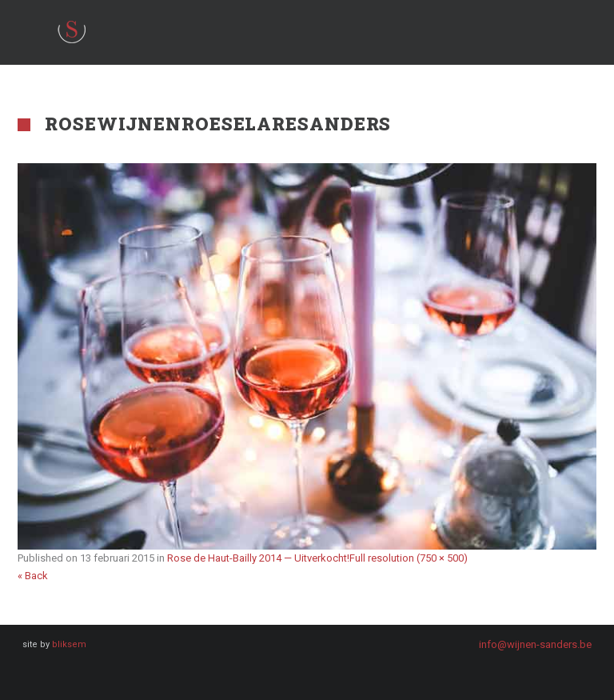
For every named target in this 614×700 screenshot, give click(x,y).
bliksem (69, 644)
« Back (33, 576)
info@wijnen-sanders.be (535, 644)
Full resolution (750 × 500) (409, 558)
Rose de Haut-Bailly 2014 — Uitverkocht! (258, 558)
